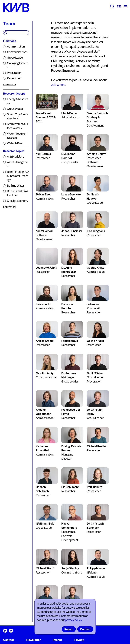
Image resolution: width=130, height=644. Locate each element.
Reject (69, 629)
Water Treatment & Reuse (17, 136)
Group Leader (15, 58)
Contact (9, 640)
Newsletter (33, 640)
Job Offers (58, 85)
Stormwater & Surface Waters (18, 126)
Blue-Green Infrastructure (18, 193)
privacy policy (73, 620)
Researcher (14, 78)
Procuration (14, 73)
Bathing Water (16, 186)
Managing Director (18, 65)
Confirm (85, 629)
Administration (16, 46)
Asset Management (17, 164)
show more (10, 84)
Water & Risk (15, 143)
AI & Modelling (15, 157)
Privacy (79, 640)
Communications (17, 52)
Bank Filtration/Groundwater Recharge (18, 176)
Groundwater (15, 109)
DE (119, 6)
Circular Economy (18, 201)
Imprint (57, 640)
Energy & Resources (18, 101)
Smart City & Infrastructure (17, 116)
